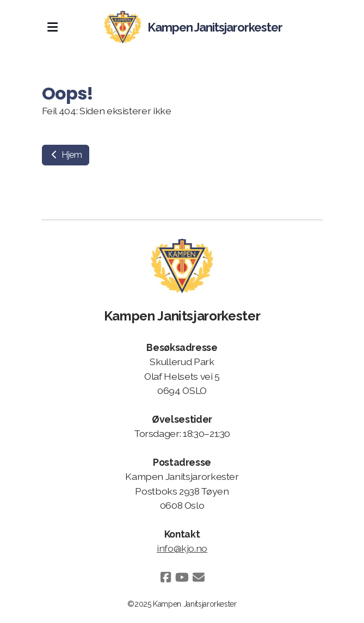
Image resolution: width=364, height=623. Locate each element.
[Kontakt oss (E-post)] (199, 577)
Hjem (66, 155)
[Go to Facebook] (166, 577)
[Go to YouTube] (182, 577)
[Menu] (53, 27)
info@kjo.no (182, 548)
